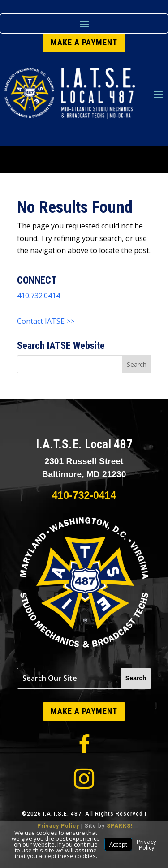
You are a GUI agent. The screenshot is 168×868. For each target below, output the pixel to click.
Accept (118, 844)
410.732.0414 (39, 296)
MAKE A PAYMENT (84, 42)
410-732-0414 (84, 495)
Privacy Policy (146, 844)
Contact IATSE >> (46, 321)
